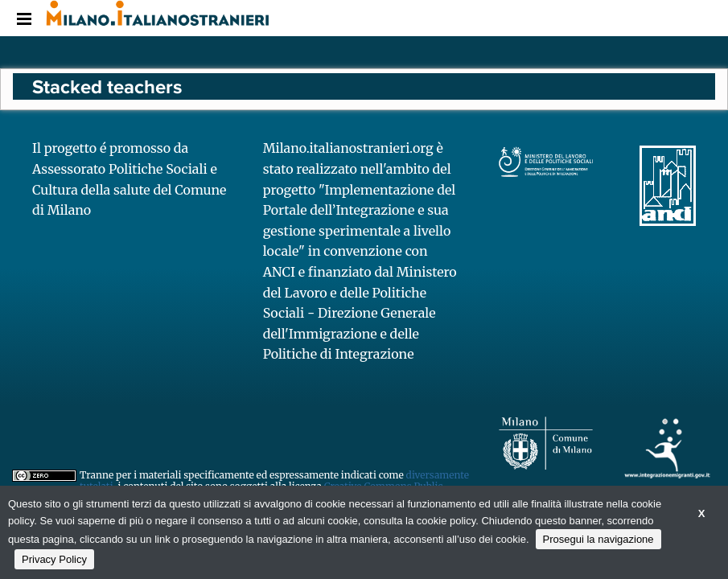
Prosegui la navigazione (598, 539)
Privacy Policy (54, 559)
